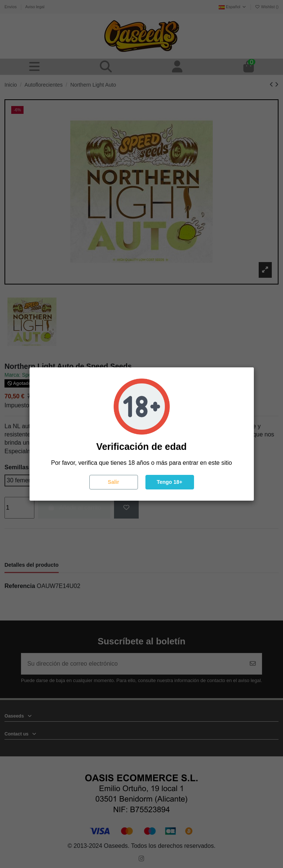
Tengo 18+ (170, 482)
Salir (113, 482)
